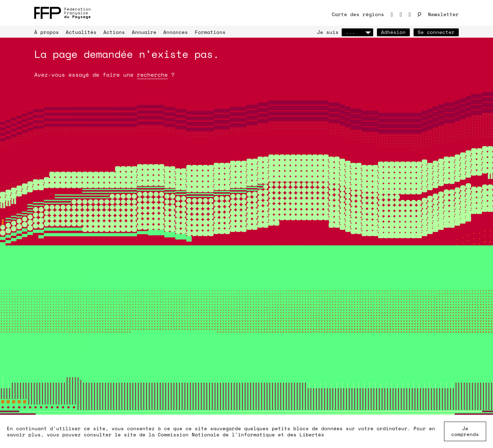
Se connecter (436, 32)
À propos (47, 32)
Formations (210, 32)
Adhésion (393, 32)
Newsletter (443, 14)
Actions (114, 32)
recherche (152, 75)
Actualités (81, 32)
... (357, 32)
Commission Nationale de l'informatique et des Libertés (241, 434)
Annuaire (144, 32)
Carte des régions (358, 14)
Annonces (176, 32)
